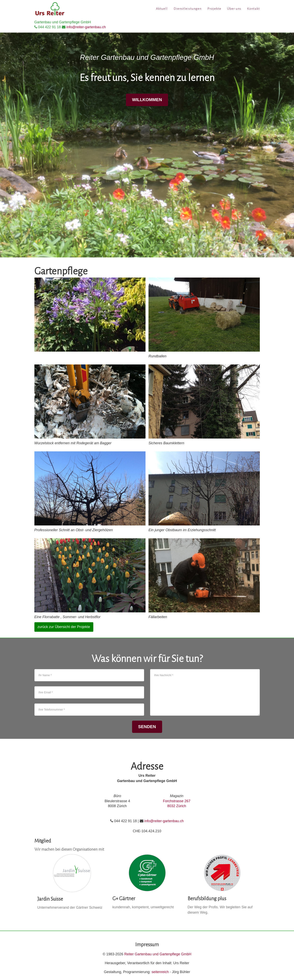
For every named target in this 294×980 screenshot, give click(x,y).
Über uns (234, 10)
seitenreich (160, 972)
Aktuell (162, 10)
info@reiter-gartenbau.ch (86, 27)
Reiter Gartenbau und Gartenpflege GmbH (158, 954)
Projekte (214, 10)
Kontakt (253, 10)
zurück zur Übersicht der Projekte (64, 627)
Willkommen (147, 100)
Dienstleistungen (188, 10)
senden (147, 727)
